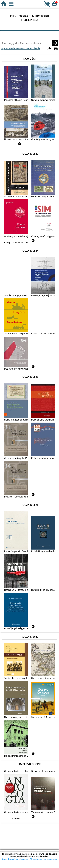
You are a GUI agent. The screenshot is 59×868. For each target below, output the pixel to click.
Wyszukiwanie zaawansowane (16, 48)
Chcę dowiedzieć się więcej (15, 859)
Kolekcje (36, 48)
